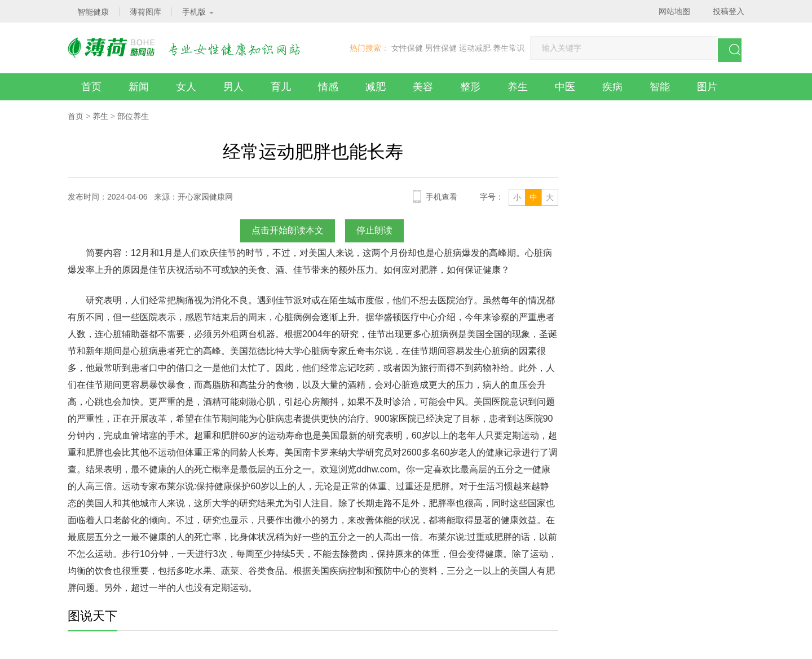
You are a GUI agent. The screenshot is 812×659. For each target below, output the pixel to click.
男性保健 (441, 48)
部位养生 (133, 116)
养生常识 (509, 48)
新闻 (139, 87)
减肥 (376, 87)
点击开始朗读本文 (288, 230)
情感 (328, 87)
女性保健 (407, 48)
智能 (660, 87)
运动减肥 (475, 48)
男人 (233, 87)
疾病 (612, 87)
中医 (565, 87)
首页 (91, 87)
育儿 (281, 87)
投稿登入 (729, 11)
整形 (470, 87)
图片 (707, 87)
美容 (423, 87)
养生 (518, 87)
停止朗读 (374, 230)
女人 (186, 87)
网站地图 (674, 11)
